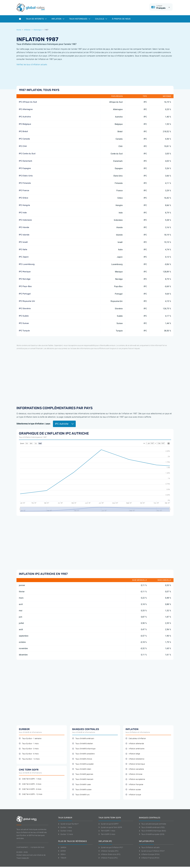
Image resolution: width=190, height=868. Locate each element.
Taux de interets (36, 19)
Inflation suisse (133, 790)
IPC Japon (24, 257)
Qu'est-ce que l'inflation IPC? (111, 847)
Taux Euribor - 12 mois (29, 759)
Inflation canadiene (135, 769)
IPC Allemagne (26, 109)
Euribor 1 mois (65, 827)
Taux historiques (80, 19)
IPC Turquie (24, 331)
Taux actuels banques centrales (153, 824)
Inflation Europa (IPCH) (149, 854)
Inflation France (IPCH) (149, 858)
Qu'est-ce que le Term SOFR (110, 827)
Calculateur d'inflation (136, 739)
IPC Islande (24, 235)
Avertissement (22, 847)
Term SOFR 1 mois (107, 831)
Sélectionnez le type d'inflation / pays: (34, 424)
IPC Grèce (24, 198)
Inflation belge (133, 754)
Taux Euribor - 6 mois (29, 754)
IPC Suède (24, 316)
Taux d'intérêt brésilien (83, 744)
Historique (38, 30)
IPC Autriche (25, 117)
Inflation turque (133, 795)
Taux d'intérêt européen (83, 764)
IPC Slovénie (25, 308)
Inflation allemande (135, 744)
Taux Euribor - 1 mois (29, 744)
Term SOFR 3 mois (107, 834)
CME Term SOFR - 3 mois (30, 784)
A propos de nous (37, 847)
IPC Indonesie (25, 220)
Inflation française (134, 784)
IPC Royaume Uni (27, 301)
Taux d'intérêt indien (82, 769)
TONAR (62, 858)
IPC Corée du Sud (27, 154)
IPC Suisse (24, 323)
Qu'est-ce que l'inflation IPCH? (152, 851)
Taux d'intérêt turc (81, 795)
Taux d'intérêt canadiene (83, 754)
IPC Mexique (25, 272)
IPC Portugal (25, 294)
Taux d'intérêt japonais (83, 774)
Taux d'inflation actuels (149, 847)
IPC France (24, 190)
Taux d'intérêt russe (81, 784)
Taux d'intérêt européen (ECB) (152, 834)
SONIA (62, 854)
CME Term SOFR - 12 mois (31, 794)
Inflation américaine (135, 749)
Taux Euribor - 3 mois (29, 749)
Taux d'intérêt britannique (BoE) (153, 831)
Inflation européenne (135, 779)
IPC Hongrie (24, 205)
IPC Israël (23, 242)
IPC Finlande (25, 183)
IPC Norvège (25, 279)
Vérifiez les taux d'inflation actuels (32, 65)
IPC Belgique (25, 124)
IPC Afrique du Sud (28, 102)
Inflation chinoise (134, 774)
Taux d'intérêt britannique (84, 749)
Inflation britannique (135, 764)
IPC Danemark (26, 161)
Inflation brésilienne (135, 759)
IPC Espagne (25, 168)
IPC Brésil (23, 131)
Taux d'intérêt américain (83, 739)
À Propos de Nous (121, 19)
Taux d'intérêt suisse (82, 790)
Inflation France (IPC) (108, 858)
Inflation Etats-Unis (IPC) (109, 854)
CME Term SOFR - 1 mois (30, 779)
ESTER (62, 851)
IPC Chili (23, 146)
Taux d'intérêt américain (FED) (152, 827)
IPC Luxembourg (27, 264)
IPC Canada (24, 139)
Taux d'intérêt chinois (82, 759)
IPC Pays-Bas (25, 286)
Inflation (58, 19)
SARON (62, 847)
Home (19, 30)
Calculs (101, 19)
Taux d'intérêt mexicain (83, 779)
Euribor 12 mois (65, 834)
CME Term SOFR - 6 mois (30, 789)
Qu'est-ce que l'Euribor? (68, 824)
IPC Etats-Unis (26, 176)
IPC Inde (23, 213)
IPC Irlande (24, 227)
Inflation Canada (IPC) (109, 851)
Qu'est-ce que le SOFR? (109, 824)
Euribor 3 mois (65, 831)
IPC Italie (23, 249)
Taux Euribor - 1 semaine (30, 739)
